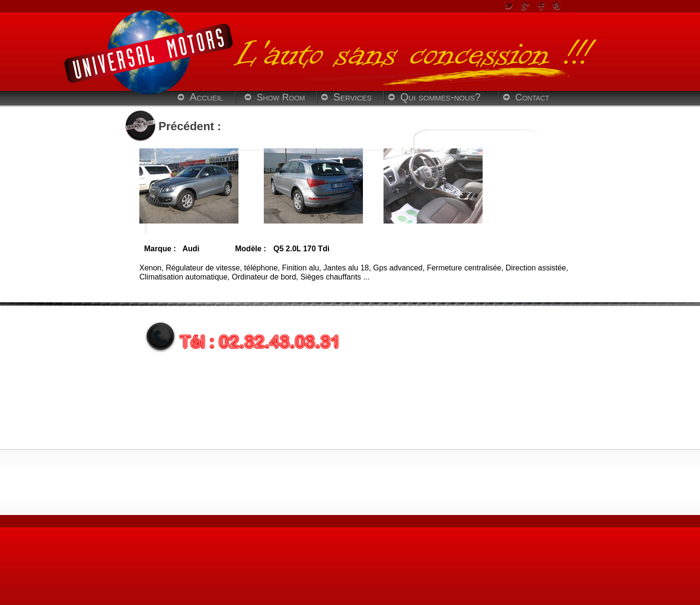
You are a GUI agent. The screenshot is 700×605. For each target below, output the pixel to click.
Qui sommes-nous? (440, 97)
